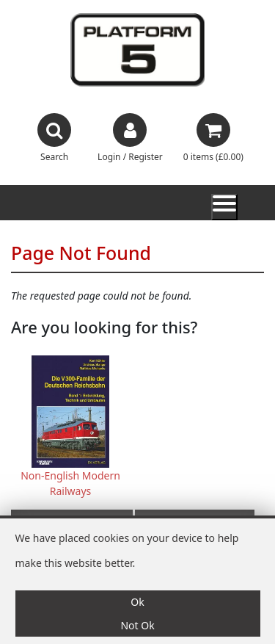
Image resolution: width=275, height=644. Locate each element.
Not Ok (137, 625)
